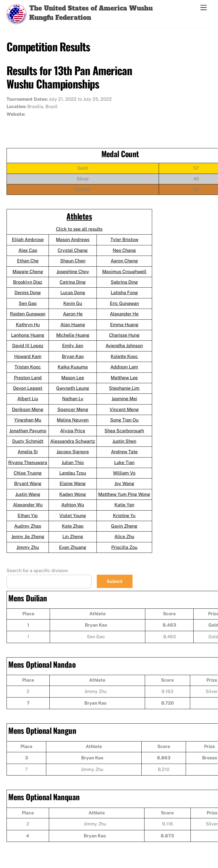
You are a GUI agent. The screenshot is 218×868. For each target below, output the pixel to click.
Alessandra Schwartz (73, 441)
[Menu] (204, 8)
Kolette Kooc (124, 356)
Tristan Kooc (28, 367)
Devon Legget (28, 388)
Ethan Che (28, 261)
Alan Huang (73, 325)
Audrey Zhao (28, 526)
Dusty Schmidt (28, 441)
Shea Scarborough (124, 431)
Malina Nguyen (73, 420)
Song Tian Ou (124, 420)
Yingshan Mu (28, 420)
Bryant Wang (28, 483)
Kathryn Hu (28, 325)
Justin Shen (124, 441)
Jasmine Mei (124, 399)
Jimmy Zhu (28, 547)
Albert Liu (28, 399)
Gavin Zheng (124, 526)
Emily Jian (73, 346)
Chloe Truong (28, 473)
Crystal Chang (73, 250)
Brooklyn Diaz (28, 282)
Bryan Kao (73, 356)
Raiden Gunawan (28, 314)
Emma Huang (124, 325)
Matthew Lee (124, 378)
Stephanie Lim (124, 388)
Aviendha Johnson (124, 346)
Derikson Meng (28, 409)
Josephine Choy (73, 272)
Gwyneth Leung (73, 388)
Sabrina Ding (124, 282)
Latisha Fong (124, 293)
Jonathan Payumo (28, 431)
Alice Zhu (124, 537)
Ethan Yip (28, 516)
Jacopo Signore (73, 452)
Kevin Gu (73, 303)
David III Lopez (28, 346)
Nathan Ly (73, 399)
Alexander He (124, 314)
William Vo (124, 473)
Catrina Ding (73, 282)
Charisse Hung (124, 335)
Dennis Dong (28, 293)
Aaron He (73, 314)
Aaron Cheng (124, 261)
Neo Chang (124, 250)
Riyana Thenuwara (28, 463)
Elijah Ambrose (28, 240)
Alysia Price (73, 431)
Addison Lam (124, 367)
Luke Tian (124, 463)
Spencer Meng (73, 409)
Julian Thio (73, 463)
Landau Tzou (73, 473)
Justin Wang (28, 494)
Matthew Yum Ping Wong (124, 494)
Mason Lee (73, 378)
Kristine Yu (124, 516)
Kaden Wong (73, 494)
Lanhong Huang (28, 335)
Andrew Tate (124, 452)
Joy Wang (124, 483)
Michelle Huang (73, 335)
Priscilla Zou (124, 547)
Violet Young (73, 516)
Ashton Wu (73, 505)
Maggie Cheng (28, 272)
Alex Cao (28, 250)
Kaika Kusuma (73, 367)
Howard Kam (28, 356)
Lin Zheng (73, 537)
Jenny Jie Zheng (28, 537)
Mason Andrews (73, 240)
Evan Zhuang (73, 547)
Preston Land (28, 378)
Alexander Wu (28, 505)
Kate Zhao (73, 526)
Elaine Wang (73, 483)
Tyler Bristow (124, 240)
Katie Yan (124, 505)
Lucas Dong (73, 293)
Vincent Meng (124, 409)
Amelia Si (28, 452)
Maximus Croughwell (124, 272)
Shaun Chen (73, 261)
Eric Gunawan (124, 303)
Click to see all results (79, 229)
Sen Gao (28, 303)
